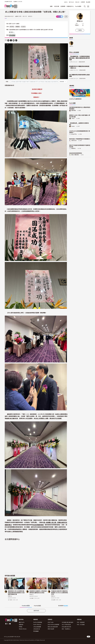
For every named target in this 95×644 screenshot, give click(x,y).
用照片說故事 (51, 629)
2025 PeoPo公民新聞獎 (53, 625)
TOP (89, 637)
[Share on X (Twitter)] (11, 40)
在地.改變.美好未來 (66, 627)
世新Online (74, 140)
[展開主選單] (88, 6)
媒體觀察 (18, 27)
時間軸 (21, 627)
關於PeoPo (22, 622)
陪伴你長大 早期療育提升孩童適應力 (80, 139)
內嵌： (7, 82)
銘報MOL (74, 148)
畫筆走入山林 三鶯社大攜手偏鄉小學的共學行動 (80, 116)
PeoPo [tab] (37, 606)
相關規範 (21, 625)
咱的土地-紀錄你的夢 (53, 627)
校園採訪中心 (70, 6)
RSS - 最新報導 (81, 622)
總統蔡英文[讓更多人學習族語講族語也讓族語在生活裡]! (38, 592)
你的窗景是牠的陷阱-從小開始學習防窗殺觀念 (80, 108)
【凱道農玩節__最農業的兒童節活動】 (79, 124)
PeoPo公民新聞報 (38, 622)
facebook (6, 624)
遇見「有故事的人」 (67, 629)
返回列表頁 (36, 611)
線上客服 (88, 2)
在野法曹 (50, 30)
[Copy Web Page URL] (16, 40)
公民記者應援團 (37, 627)
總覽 (51, 6)
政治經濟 (23, 27)
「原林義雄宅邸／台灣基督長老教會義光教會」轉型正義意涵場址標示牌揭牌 (79, 58)
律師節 (31, 30)
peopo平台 (74, 134)
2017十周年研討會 (66, 625)
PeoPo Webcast (37, 625)
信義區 (18, 24)
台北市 (14, 24)
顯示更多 (12, 32)
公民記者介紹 (37, 629)
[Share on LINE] (14, 40)
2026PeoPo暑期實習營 (75, 99)
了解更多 (80, 30)
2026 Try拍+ (51, 622)
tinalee (73, 126)
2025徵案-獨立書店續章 (67, 622)
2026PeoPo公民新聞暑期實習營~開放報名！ (80, 132)
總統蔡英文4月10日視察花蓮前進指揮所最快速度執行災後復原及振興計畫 (16, 593)
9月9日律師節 (37, 30)
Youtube (10, 624)
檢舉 (66, 17)
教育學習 (12, 27)
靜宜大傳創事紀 (75, 155)
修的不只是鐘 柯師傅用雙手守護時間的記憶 (80, 146)
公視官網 (83, 2)
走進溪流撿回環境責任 (76, 153)
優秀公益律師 (44, 30)
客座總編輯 (36, 631)
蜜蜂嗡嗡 (74, 110)
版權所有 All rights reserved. (12, 35)
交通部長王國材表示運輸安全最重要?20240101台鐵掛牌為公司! (60, 593)
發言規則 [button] (66, 606)
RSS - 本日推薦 (81, 625)
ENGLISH (77, 2)
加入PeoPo (71, 2)
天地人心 (10, 596)
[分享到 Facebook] (8, 40)
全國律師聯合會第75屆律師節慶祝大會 (19, 30)
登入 (67, 2)
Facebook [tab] (26, 606)
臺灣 (10, 24)
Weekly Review (23, 629)
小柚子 (73, 118)
